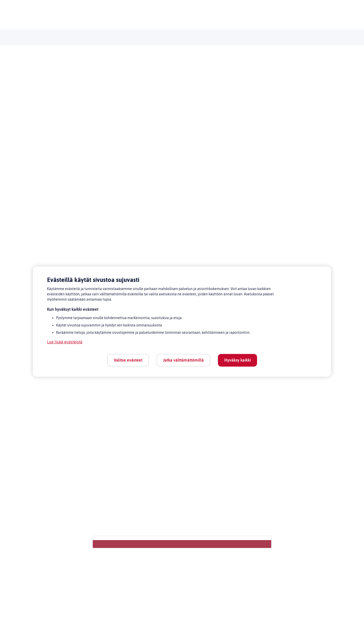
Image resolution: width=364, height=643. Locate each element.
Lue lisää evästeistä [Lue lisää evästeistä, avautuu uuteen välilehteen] (65, 342)
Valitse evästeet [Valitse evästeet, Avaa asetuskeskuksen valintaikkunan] (128, 360)
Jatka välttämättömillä (183, 360)
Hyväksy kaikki (237, 360)
